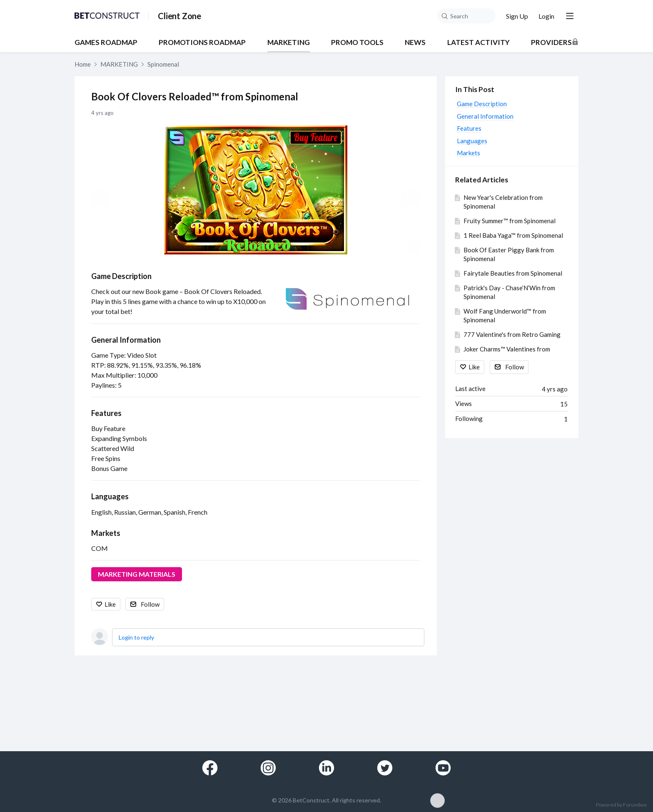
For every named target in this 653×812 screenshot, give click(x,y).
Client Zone (179, 16)
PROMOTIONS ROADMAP (202, 42)
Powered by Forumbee (621, 805)
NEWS (415, 42)
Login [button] (546, 16)
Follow (150, 604)
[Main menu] (570, 16)
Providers (551, 42)
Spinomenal (163, 64)
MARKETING (289, 42)
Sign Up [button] (517, 16)
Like (110, 604)
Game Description (121, 276)
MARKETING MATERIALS (137, 574)
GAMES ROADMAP (106, 42)
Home (83, 64)
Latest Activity (479, 42)
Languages (110, 496)
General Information (126, 340)
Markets (106, 533)
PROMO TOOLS (357, 42)
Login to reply (136, 637)
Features (106, 413)
